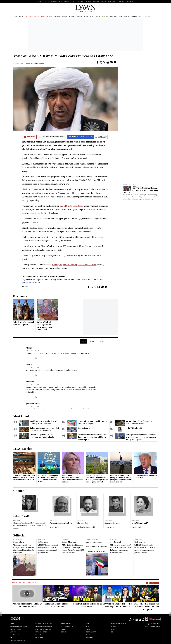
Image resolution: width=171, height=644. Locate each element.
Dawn (87, 624)
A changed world (21, 516)
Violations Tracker (32, 16)
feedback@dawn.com (31, 282)
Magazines (113, 16)
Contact (13, 624)
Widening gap (140, 542)
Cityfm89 (113, 627)
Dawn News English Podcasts (25, 582)
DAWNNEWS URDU (57, 1)
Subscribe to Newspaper (44, 624)
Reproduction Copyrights (44, 627)
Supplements (112, 1)
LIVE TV (47, 1)
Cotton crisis (43, 542)
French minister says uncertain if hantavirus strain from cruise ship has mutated (72, 479)
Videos (127, 16)
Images (66, 1)
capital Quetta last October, (71, 206)
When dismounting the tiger (61, 523)
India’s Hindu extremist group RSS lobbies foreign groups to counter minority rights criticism (121, 479)
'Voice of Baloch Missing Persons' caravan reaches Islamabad (63, 56)
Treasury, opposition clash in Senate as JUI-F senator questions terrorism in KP (24, 478)
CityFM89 (88, 1)
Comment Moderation (18, 640)
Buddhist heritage (69, 542)
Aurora (80, 1)
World (92, 16)
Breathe (105, 16)
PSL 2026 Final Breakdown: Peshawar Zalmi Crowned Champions (147, 607)
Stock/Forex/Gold (67, 627)
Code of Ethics (15, 629)
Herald (73, 1)
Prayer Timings (65, 624)
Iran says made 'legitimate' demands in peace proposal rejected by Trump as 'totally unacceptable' (141, 437)
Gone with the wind (112, 523)
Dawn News (89, 638)
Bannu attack (18, 542)
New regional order (85, 428)
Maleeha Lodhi (137, 527)
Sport (98, 16)
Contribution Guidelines (19, 627)
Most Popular (23, 416)
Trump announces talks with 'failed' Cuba (146, 477)
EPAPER (40, 1)
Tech (121, 16)
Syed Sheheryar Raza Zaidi (86, 527)
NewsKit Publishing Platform (153, 627)
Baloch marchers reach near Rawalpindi (24, 323)
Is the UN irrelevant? (134, 428)
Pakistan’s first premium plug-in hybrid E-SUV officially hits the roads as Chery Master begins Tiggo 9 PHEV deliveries (140, 190)
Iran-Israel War (46, 16)
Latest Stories (23, 448)
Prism (86, 16)
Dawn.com (20, 63)
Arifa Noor (17, 520)
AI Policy (13, 632)
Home (15, 16)
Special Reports (91, 632)
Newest (92, 341)
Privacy (13, 638)
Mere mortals (83, 523)
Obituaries (129, 1)
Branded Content (128, 184)
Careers (121, 1)
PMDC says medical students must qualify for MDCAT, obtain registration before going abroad (97, 479)
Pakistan (57, 16)
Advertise (96, 1)
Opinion (64, 16)
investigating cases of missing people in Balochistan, (74, 265)
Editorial (19, 535)
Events (104, 1)
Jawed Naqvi (54, 527)
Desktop (63, 632)
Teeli (112, 632)
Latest (21, 16)
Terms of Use (15, 635)
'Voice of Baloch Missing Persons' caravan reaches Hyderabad (44, 326)
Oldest (84, 341)
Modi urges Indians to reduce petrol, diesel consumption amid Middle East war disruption (92, 437)
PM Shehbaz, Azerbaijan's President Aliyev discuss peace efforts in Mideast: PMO (48, 479)
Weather (63, 629)
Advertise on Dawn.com (43, 629)
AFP (14, 63)
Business (72, 16)
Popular (134, 16)
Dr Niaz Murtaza (110, 527)
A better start (115, 542)
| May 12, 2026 (85, 12)
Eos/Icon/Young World (118, 624)
